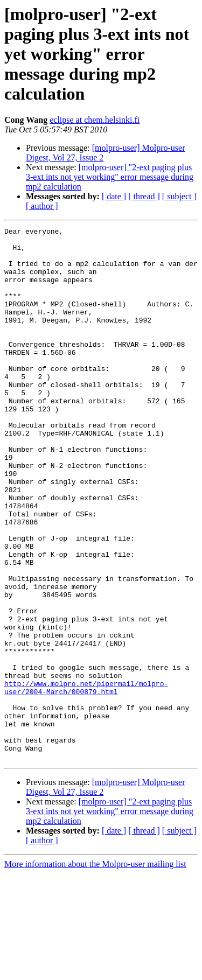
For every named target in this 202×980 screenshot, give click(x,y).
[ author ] (42, 206)
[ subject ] (179, 196)
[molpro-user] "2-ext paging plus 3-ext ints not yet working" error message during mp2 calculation (110, 177)
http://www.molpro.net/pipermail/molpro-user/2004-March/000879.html (86, 780)
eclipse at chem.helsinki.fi (95, 120)
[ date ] (114, 196)
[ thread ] (144, 196)
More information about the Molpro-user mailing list (95, 971)
